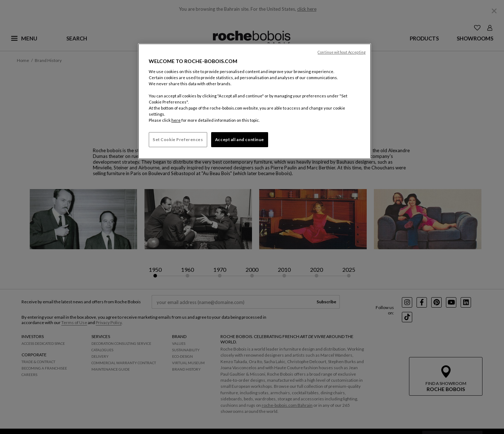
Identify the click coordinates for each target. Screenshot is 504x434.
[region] (255, 101)
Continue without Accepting (342, 52)
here (176, 120)
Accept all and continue (240, 139)
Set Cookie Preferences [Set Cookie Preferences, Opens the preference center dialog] (178, 139)
